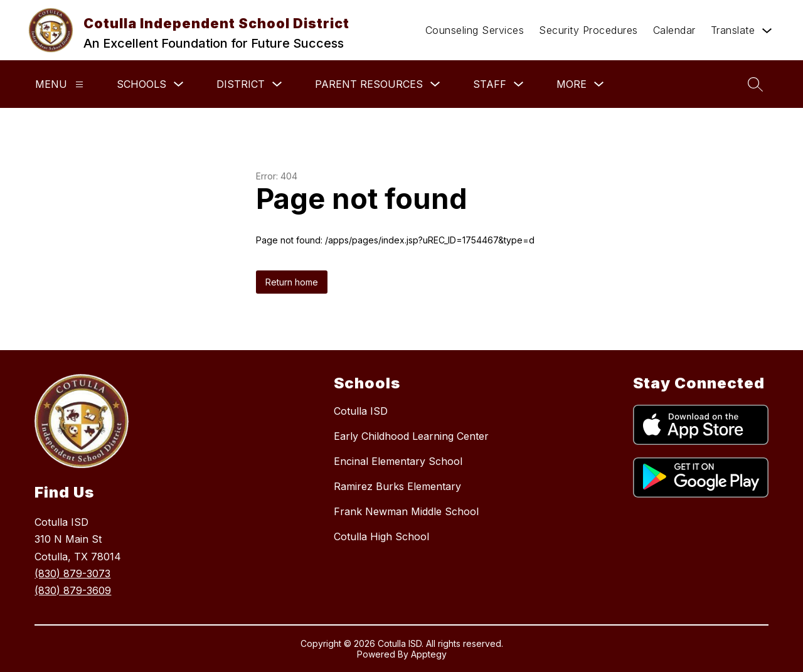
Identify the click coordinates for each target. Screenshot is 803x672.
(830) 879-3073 (72, 573)
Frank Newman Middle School (406, 511)
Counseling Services (475, 30)
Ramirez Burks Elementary (397, 486)
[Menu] (79, 84)
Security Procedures (588, 30)
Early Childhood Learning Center (411, 436)
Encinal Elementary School (398, 461)
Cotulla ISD (361, 411)
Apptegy (429, 654)
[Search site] (755, 84)
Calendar (674, 30)
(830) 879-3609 (73, 590)
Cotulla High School (381, 536)
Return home (292, 282)
